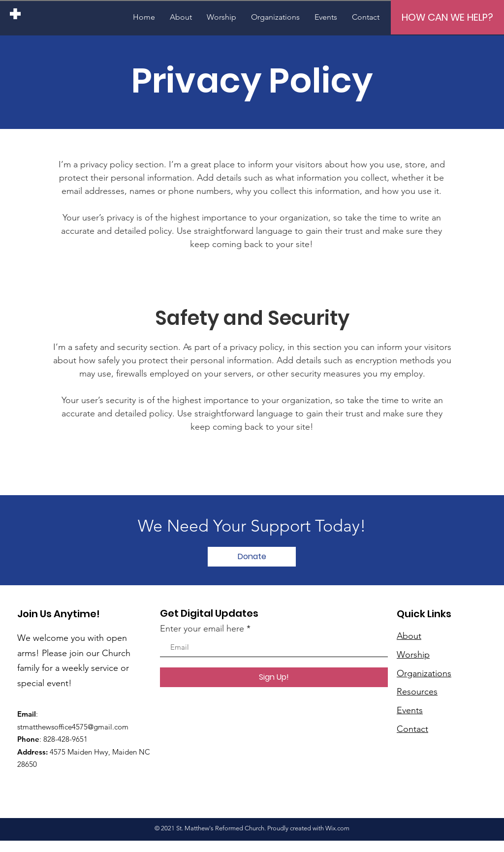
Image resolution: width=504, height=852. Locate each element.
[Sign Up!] (274, 677)
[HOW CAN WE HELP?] (447, 17)
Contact (412, 729)
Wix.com (337, 828)
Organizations (424, 673)
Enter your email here (202, 629)
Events (410, 710)
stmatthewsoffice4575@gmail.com (73, 727)
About (409, 636)
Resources (417, 692)
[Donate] (252, 557)
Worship (413, 655)
